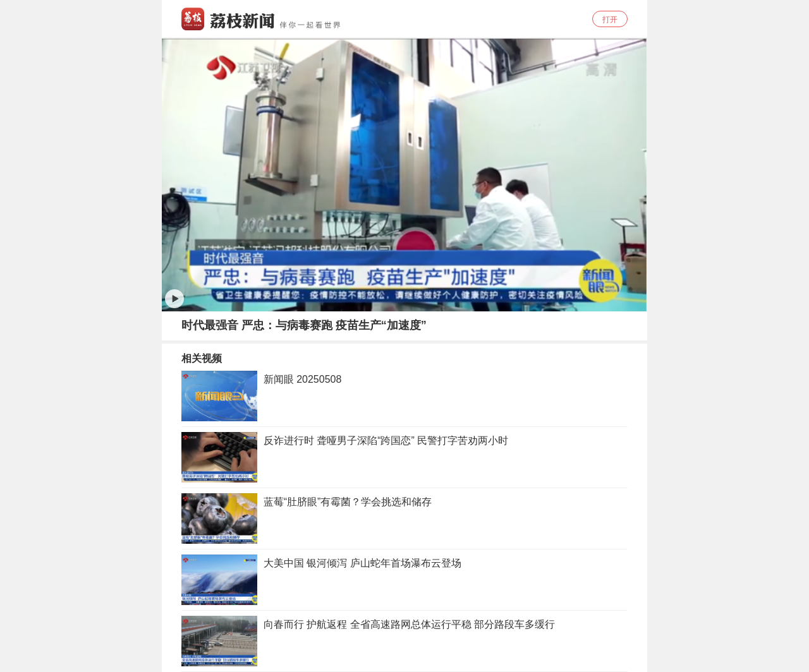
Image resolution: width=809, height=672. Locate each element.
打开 (610, 20)
